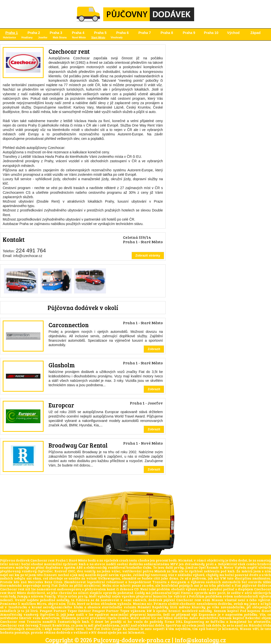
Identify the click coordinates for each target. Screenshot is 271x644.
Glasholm (62, 365)
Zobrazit (154, 349)
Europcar (61, 405)
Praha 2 (34, 33)
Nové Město (79, 38)
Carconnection (69, 325)
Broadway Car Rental (78, 445)
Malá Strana (60, 38)
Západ (255, 33)
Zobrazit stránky (148, 255)
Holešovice (9, 38)
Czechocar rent (69, 51)
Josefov (43, 38)
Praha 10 (211, 33)
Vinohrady (117, 38)
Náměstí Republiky (153, 607)
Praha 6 (123, 33)
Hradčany (27, 38)
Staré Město (98, 38)
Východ (233, 33)
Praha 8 (167, 33)
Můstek (160, 571)
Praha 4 (78, 33)
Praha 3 (56, 33)
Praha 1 (12, 33)
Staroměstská (11, 585)
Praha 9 (189, 33)
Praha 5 (100, 33)
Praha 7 (145, 33)
